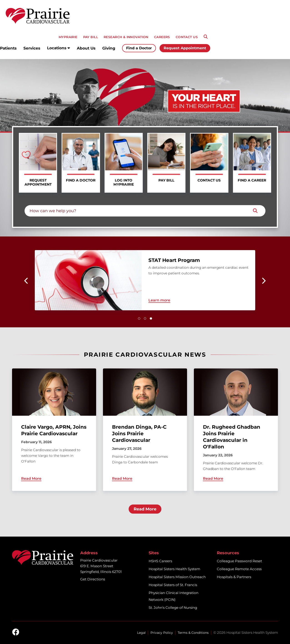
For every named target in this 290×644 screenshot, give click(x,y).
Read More (145, 509)
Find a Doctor (139, 48)
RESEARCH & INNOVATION (126, 37)
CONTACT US (187, 37)
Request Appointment (185, 48)
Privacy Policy (162, 633)
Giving (109, 48)
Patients (8, 48)
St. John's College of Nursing (173, 608)
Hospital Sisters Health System (174, 569)
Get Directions (93, 579)
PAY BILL (91, 37)
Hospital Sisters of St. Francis (173, 585)
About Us (86, 48)
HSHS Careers (160, 561)
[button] (139, 318)
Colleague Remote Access (239, 569)
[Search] (206, 37)
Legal (141, 633)
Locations (59, 48)
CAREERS (162, 37)
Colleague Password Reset (239, 561)
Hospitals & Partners (234, 577)
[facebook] (16, 632)
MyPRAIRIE (68, 37)
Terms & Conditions (193, 633)
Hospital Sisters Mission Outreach (177, 577)
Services (32, 48)
